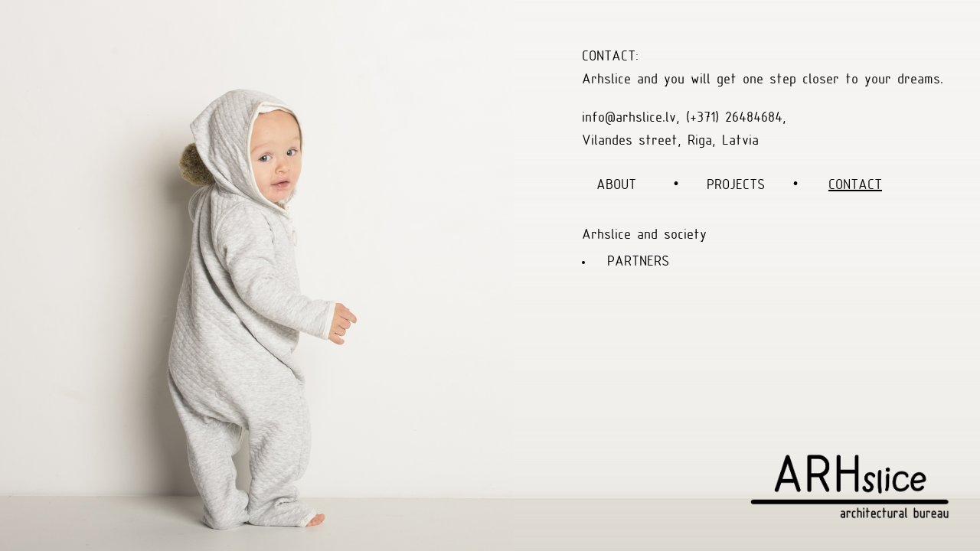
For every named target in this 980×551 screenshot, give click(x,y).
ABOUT (616, 186)
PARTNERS (638, 262)
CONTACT (855, 186)
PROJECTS (736, 186)
